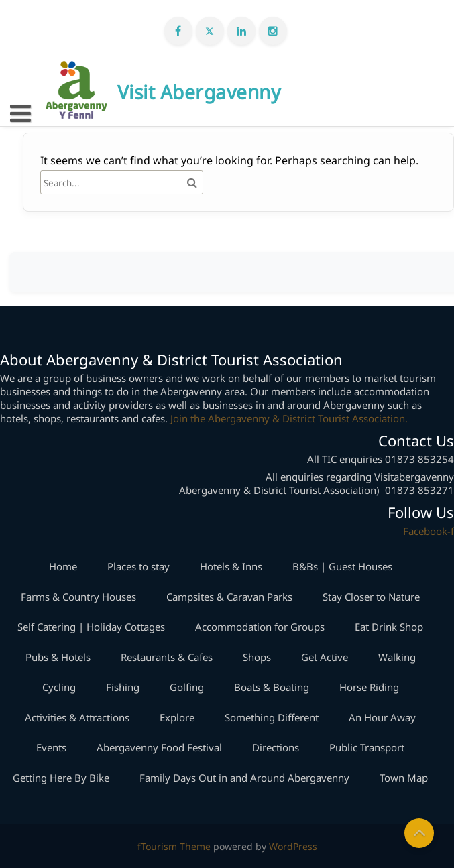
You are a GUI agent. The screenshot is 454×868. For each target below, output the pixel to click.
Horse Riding (369, 687)
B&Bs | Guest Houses (342, 566)
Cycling (59, 687)
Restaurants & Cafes (167, 657)
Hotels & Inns (231, 566)
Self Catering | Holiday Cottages (91, 627)
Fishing (123, 687)
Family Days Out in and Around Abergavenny (244, 778)
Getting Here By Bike (61, 778)
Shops (257, 657)
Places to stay (138, 566)
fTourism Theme (174, 846)
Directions (276, 747)
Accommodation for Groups (260, 627)
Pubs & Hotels (58, 657)
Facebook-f (429, 531)
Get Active (325, 657)
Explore (177, 717)
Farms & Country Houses (78, 597)
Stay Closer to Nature (371, 597)
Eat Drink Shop (389, 627)
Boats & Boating (272, 687)
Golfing (187, 687)
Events (51, 747)
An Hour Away (382, 717)
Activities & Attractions (77, 717)
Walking (397, 657)
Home (63, 566)
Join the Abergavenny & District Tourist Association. (289, 418)
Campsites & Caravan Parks (229, 597)
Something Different (272, 717)
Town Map (404, 778)
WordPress (293, 846)
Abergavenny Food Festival (159, 747)
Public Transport (367, 747)
